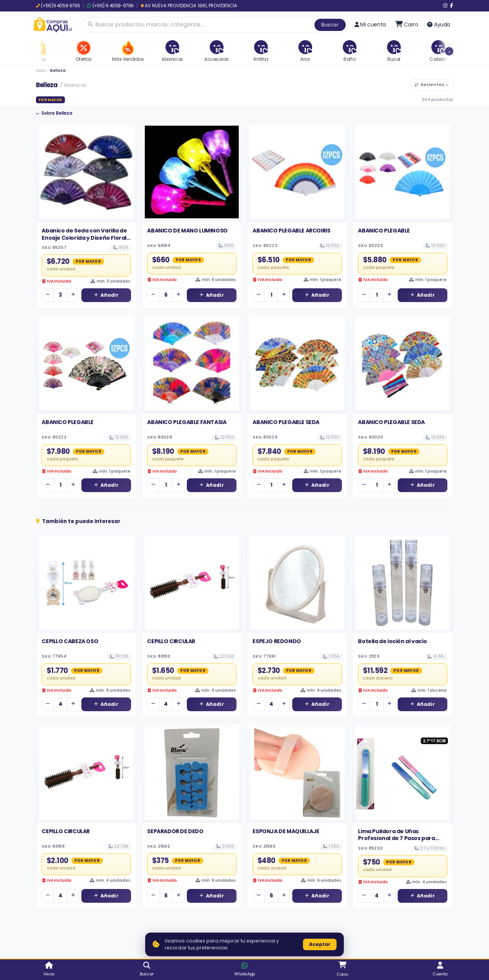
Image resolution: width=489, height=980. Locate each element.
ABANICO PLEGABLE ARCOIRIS (291, 231)
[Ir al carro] (407, 24)
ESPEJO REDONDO (277, 641)
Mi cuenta (370, 24)
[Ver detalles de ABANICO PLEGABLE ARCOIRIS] (297, 172)
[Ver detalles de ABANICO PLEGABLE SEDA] (297, 364)
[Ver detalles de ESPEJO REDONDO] (297, 583)
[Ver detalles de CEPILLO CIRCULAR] (192, 583)
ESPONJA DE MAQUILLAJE (286, 831)
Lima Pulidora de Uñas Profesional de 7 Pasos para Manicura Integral (396, 838)
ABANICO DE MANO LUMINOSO (187, 231)
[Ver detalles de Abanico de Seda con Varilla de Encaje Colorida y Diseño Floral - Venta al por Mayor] (86, 172)
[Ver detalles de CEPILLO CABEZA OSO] (86, 583)
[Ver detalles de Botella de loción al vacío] (403, 583)
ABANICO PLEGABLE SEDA (286, 422)
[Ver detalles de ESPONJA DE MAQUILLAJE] (297, 773)
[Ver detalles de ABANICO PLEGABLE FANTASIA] (192, 364)
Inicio (41, 71)
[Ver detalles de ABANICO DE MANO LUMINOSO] (192, 172)
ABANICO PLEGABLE (384, 231)
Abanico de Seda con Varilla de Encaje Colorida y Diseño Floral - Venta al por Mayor (86, 238)
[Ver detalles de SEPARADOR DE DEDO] (192, 773)
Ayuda (439, 24)
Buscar (330, 25)
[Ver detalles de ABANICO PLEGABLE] (403, 172)
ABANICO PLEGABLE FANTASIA (187, 422)
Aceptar (320, 944)
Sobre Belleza (54, 113)
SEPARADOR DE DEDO (175, 831)
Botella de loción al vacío (393, 641)
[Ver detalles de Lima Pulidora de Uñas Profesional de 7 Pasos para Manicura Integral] (403, 773)
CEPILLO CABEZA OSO (70, 641)
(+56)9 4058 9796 (58, 6)
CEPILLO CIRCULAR (171, 641)
